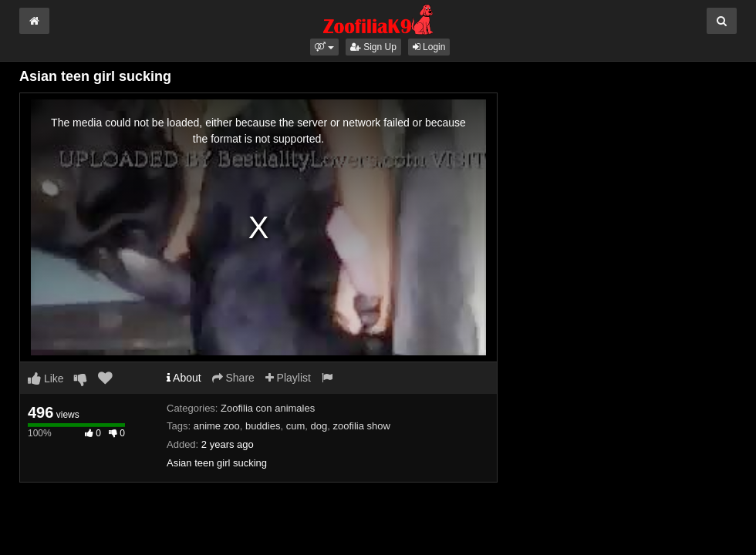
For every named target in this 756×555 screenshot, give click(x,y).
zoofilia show (361, 426)
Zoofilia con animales (268, 408)
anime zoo (217, 426)
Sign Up (373, 47)
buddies (263, 426)
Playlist (288, 378)
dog (319, 426)
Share (233, 378)
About (184, 378)
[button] (324, 47)
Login (429, 47)
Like (46, 378)
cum (296, 426)
